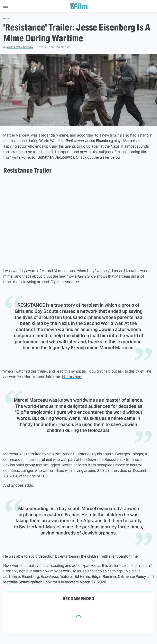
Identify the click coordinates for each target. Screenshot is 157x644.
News (7, 19)
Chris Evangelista (20, 47)
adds (29, 485)
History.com (72, 377)
